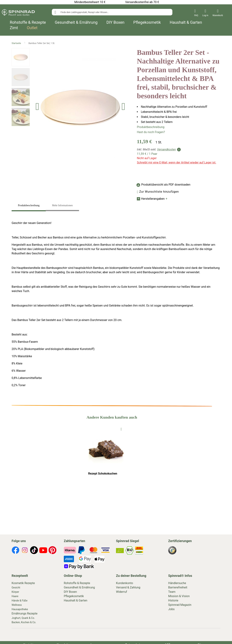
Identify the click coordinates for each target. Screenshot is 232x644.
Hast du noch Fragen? (151, 132)
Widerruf (122, 592)
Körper (15, 592)
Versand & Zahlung (128, 587)
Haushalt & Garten (186, 22)
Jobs (171, 609)
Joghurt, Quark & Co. (23, 618)
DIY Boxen (115, 22)
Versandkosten (166, 149)
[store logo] (18, 13)
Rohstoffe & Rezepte (28, 22)
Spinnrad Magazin (180, 605)
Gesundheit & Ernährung (76, 22)
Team (172, 592)
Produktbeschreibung (151, 127)
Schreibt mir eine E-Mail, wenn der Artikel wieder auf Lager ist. (176, 162)
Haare (15, 596)
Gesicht (16, 588)
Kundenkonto (125, 583)
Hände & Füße (19, 601)
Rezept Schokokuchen (103, 474)
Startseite (17, 43)
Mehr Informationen (62, 205)
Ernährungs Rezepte (25, 613)
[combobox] (112, 12)
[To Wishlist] (121, 429)
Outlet (32, 28)
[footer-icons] (15, 551)
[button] (37, 108)
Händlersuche (177, 583)
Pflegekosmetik (147, 22)
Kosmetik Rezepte (23, 583)
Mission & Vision (179, 596)
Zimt (14, 28)
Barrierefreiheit (178, 587)
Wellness (17, 605)
